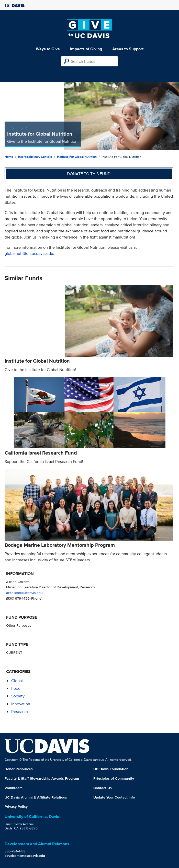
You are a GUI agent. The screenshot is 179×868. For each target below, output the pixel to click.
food (16, 688)
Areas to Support (128, 49)
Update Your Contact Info (114, 797)
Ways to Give (48, 49)
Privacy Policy (16, 806)
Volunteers (14, 788)
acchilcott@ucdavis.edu (24, 593)
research (20, 712)
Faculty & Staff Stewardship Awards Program (42, 778)
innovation (21, 704)
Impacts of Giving (86, 49)
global (17, 681)
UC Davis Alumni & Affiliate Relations (36, 797)
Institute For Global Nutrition (77, 157)
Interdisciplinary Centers (35, 157)
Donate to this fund (89, 174)
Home (9, 157)
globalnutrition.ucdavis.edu (29, 253)
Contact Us (103, 788)
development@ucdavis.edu (25, 856)
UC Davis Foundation (111, 769)
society (18, 696)
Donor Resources (19, 769)
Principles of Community (114, 778)
